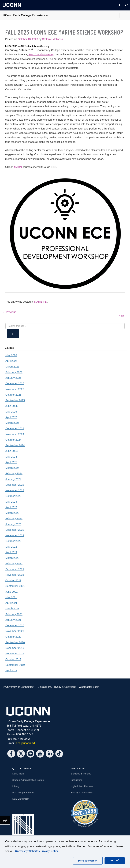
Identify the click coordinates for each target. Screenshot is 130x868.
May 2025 (11, 412)
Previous (9, 312)
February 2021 (14, 614)
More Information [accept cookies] (88, 861)
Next (123, 316)
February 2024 (14, 473)
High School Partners (82, 786)
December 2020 (15, 625)
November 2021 (15, 575)
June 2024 (12, 451)
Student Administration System (28, 780)
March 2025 (12, 423)
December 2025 (15, 383)
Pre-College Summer (23, 793)
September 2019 (15, 665)
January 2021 (13, 620)
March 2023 (12, 513)
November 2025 (15, 389)
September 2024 (15, 445)
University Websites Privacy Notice (37, 851)
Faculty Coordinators (82, 793)
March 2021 (12, 608)
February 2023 (14, 518)
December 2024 (15, 428)
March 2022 (12, 558)
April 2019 (11, 670)
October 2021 (13, 580)
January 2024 (13, 479)
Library (16, 786)
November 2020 (15, 631)
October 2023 (13, 496)
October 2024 (13, 440)
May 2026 (11, 355)
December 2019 (15, 648)
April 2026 (11, 361)
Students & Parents (81, 774)
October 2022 (13, 541)
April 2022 (11, 552)
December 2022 (15, 530)
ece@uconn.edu (26, 743)
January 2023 (13, 524)
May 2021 (11, 597)
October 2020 (13, 637)
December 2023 (15, 485)
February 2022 (14, 563)
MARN (18, 167)
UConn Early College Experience (25, 15)
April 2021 (11, 603)
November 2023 (15, 490)
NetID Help (18, 774)
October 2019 (13, 659)
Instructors (76, 780)
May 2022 (11, 547)
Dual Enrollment (21, 799)
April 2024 (11, 462)
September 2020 (15, 642)
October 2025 (13, 395)
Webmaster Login (89, 687)
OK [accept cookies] (115, 860)
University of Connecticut (20, 687)
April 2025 (11, 417)
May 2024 (11, 457)
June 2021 (12, 592)
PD (45, 302)
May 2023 (11, 502)
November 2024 (15, 434)
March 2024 (12, 468)
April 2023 (11, 507)
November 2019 (15, 653)
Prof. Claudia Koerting (41, 54)
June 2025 (12, 406)
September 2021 (15, 586)
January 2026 (13, 378)
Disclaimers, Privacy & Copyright (57, 687)
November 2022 (15, 535)
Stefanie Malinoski (53, 39)
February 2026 (14, 372)
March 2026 (12, 367)
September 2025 (15, 400)
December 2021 (15, 569)
